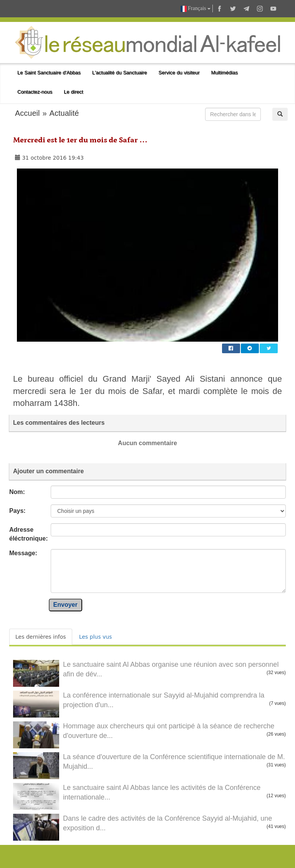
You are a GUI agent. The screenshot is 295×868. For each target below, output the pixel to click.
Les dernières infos (41, 637)
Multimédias (225, 73)
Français (196, 9)
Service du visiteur (179, 73)
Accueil (27, 113)
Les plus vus (96, 637)
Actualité (64, 113)
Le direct (73, 92)
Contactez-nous (35, 92)
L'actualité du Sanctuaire (120, 73)
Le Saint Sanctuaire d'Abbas (49, 73)
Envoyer (65, 605)
